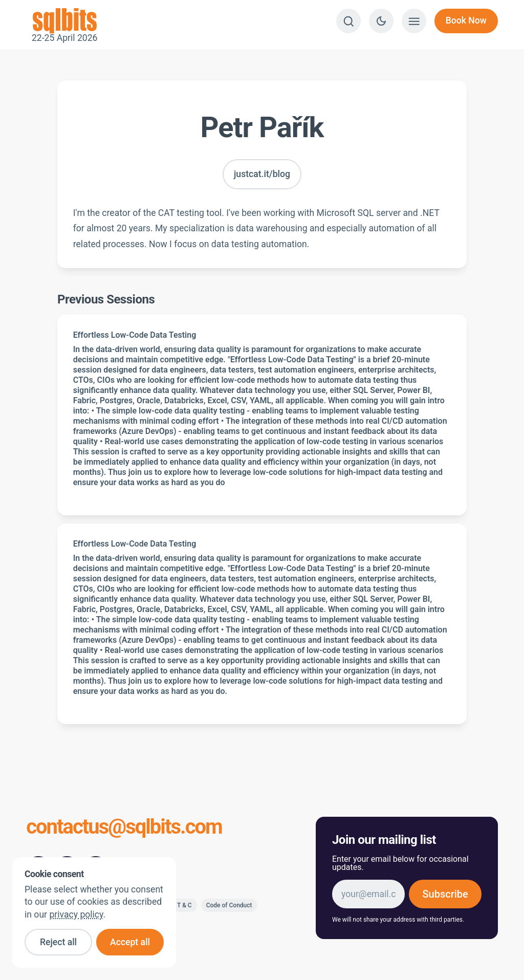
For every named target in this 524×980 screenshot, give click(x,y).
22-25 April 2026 (64, 21)
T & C (184, 905)
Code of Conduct (229, 905)
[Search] (348, 21)
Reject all (58, 942)
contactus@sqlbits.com (124, 828)
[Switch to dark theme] (381, 21)
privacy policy (76, 914)
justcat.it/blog (262, 174)
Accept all (130, 942)
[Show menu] (414, 21)
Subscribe (445, 894)
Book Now (466, 20)
